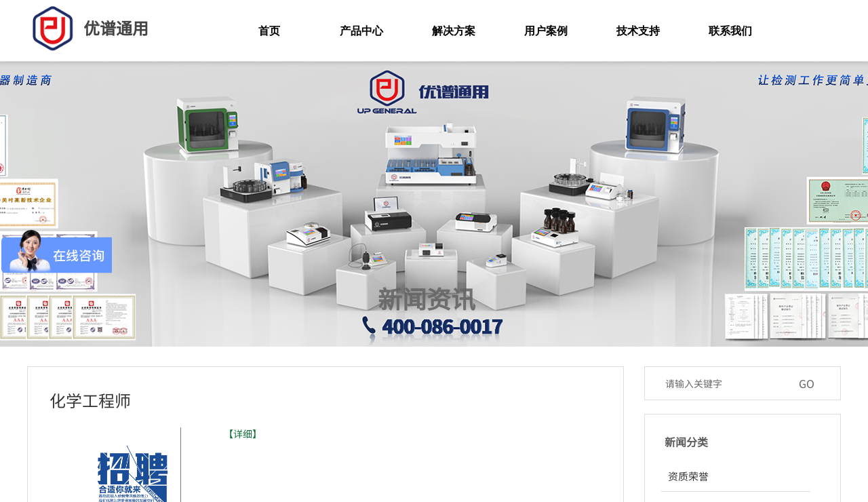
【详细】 (243, 434)
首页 (269, 31)
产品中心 (361, 31)
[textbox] (725, 383)
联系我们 (730, 31)
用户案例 (546, 31)
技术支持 (638, 31)
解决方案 (454, 31)
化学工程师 (90, 400)
